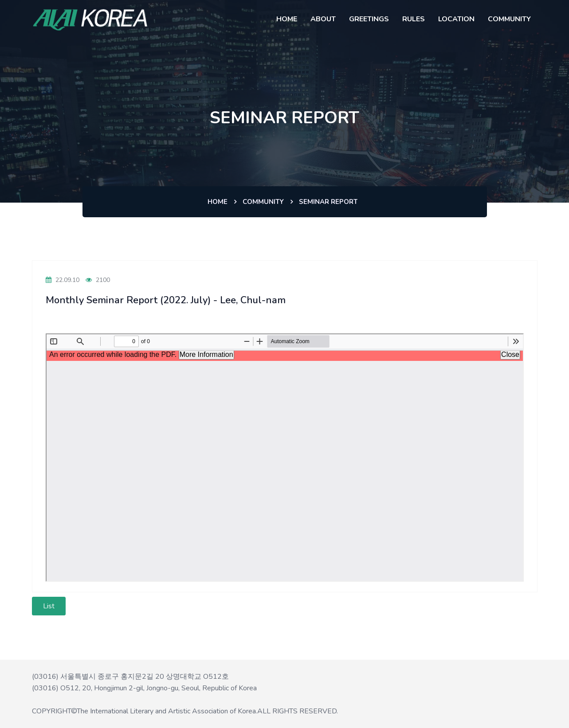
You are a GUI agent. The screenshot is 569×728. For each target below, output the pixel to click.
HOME (287, 19)
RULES (414, 19)
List (49, 606)
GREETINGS (369, 19)
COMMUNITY (509, 19)
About (323, 19)
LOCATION (456, 19)
